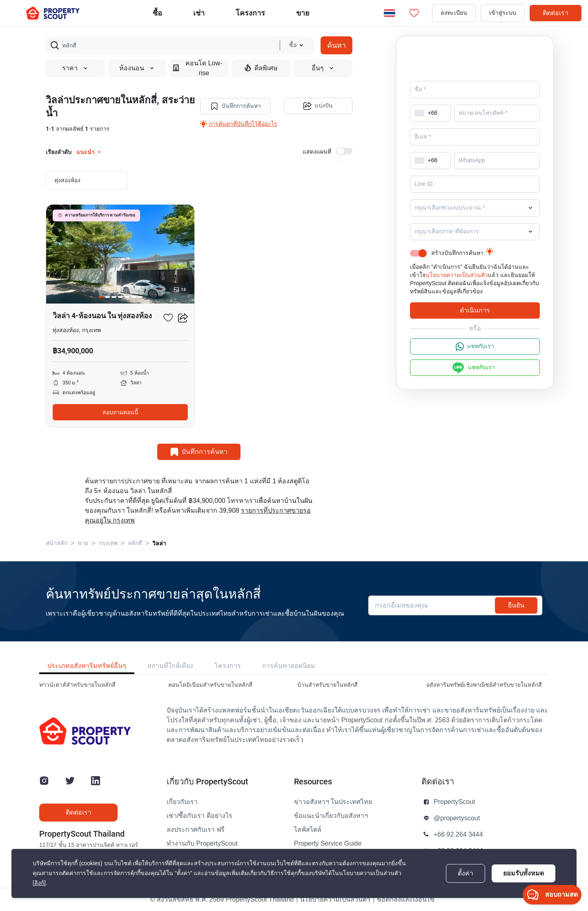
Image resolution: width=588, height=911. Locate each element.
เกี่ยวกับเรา (182, 802)
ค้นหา (336, 45)
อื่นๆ (323, 68)
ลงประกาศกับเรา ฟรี (196, 830)
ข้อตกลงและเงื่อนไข (406, 900)
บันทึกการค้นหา (235, 106)
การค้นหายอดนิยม (289, 666)
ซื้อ (157, 13)
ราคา (75, 68)
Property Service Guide (328, 844)
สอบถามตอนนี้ (120, 412)
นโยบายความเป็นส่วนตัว (457, 275)
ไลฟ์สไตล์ (308, 830)
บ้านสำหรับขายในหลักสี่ (327, 685)
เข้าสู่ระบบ (503, 13)
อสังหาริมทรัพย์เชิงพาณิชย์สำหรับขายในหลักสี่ (484, 685)
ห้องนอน (137, 68)
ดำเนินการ (475, 310)
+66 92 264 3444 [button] (458, 835)
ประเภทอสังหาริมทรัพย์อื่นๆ (87, 666)
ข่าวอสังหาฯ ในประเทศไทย (333, 802)
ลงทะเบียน (454, 13)
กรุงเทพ (108, 543)
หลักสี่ (135, 543)
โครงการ (228, 666)
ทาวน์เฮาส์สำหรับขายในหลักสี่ (77, 685)
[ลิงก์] (39, 883)
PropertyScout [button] (454, 802)
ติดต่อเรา (556, 13)
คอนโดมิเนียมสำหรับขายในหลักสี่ (210, 685)
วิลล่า (159, 543)
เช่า (199, 13)
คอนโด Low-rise (197, 68)
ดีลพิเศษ (261, 68)
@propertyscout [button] (457, 818)
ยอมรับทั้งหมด (523, 873)
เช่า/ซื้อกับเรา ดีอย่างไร (199, 816)
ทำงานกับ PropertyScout (202, 844)
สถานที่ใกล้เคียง (170, 666)
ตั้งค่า (465, 873)
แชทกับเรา (475, 346)
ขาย (303, 13)
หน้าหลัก (57, 543)
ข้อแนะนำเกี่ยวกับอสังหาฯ (331, 816)
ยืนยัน (516, 605)
